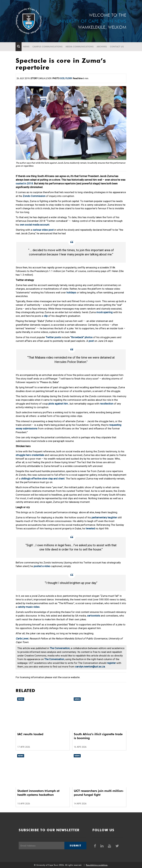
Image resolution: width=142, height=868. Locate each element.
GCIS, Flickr (66, 78)
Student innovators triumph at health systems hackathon (38, 793)
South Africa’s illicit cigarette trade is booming (98, 736)
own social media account (34, 225)
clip (46, 316)
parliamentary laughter (104, 517)
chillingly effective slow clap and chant (43, 479)
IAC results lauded (30, 734)
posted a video (42, 566)
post (91, 341)
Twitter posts (53, 337)
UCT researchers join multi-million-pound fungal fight (99, 793)
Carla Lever (22, 639)
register (111, 663)
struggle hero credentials (30, 455)
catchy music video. (29, 607)
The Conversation (60, 648)
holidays (71, 292)
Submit (75, 846)
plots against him (58, 404)
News (26, 47)
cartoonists (94, 616)
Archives (102, 47)
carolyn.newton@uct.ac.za (90, 667)
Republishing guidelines (97, 865)
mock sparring (104, 312)
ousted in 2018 (24, 183)
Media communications (80, 47)
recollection (106, 404)
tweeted (90, 528)
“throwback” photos (81, 337)
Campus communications (48, 47)
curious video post (43, 230)
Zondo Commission (34, 196)
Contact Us (117, 47)
